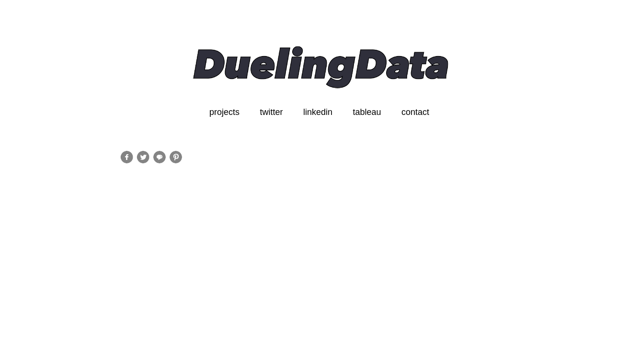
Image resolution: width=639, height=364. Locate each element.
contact (415, 112)
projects (224, 112)
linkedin (318, 112)
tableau (367, 112)
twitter (271, 112)
